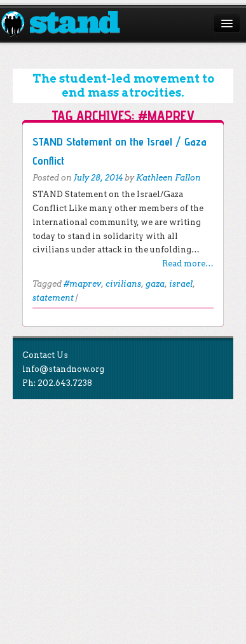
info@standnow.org (63, 369)
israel (181, 284)
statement (53, 298)
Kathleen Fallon (168, 178)
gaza (155, 284)
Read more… (188, 264)
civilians (123, 284)
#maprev (82, 284)
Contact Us (45, 355)
